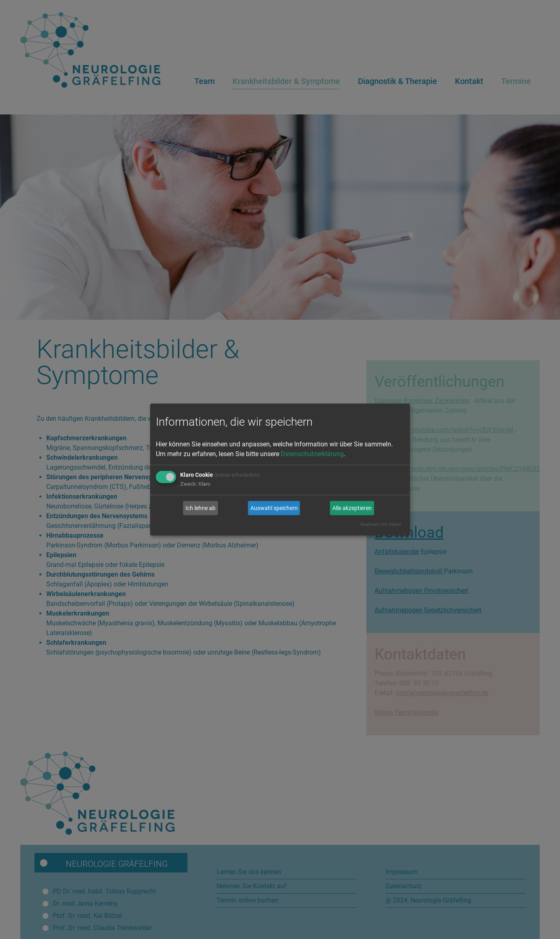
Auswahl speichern (274, 508)
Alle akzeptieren (352, 508)
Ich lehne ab (200, 508)
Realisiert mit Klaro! (381, 525)
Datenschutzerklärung (312, 454)
